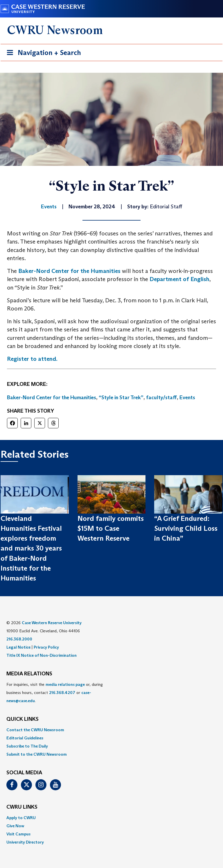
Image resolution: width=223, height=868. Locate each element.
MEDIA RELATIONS (29, 674)
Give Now (15, 826)
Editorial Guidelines (25, 738)
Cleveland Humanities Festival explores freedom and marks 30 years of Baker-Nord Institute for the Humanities (31, 548)
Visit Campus (18, 834)
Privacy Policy (46, 647)
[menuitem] (111, 730)
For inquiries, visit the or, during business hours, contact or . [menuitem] (55, 693)
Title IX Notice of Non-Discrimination (42, 655)
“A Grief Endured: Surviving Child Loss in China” (186, 528)
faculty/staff (161, 397)
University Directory (25, 842)
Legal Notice (18, 647)
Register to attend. (32, 359)
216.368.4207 (62, 693)
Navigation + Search (42, 54)
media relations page (65, 684)
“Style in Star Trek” (121, 397)
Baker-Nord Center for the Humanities (69, 271)
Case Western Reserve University (52, 623)
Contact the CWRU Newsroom (35, 730)
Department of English (179, 279)
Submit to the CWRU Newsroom (37, 754)
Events (187, 397)
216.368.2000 (19, 639)
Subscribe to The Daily (27, 746)
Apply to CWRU (21, 818)
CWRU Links (22, 807)
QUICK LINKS (23, 719)
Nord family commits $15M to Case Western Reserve (111, 528)
